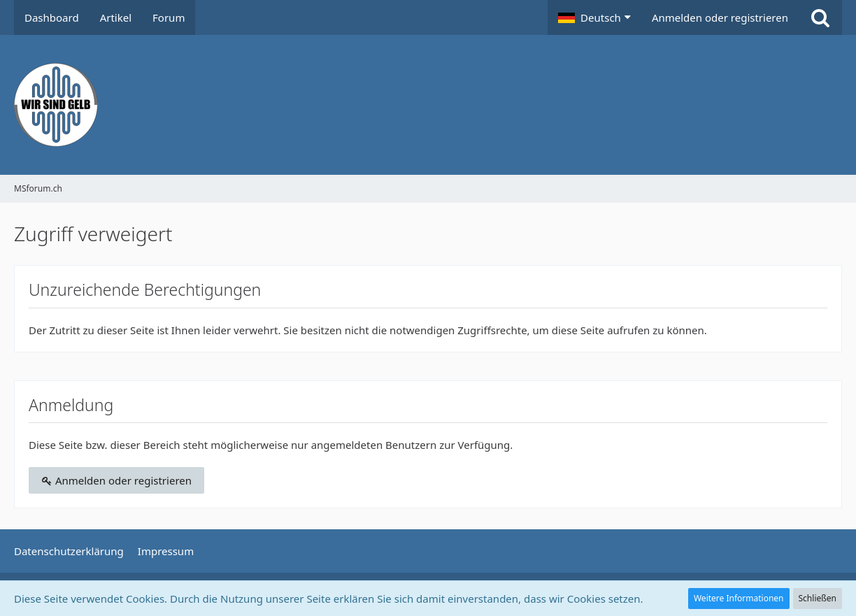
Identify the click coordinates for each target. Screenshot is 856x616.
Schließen (818, 598)
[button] (594, 17)
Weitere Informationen (739, 598)
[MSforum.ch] (428, 105)
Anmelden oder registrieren (720, 17)
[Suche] (820, 17)
